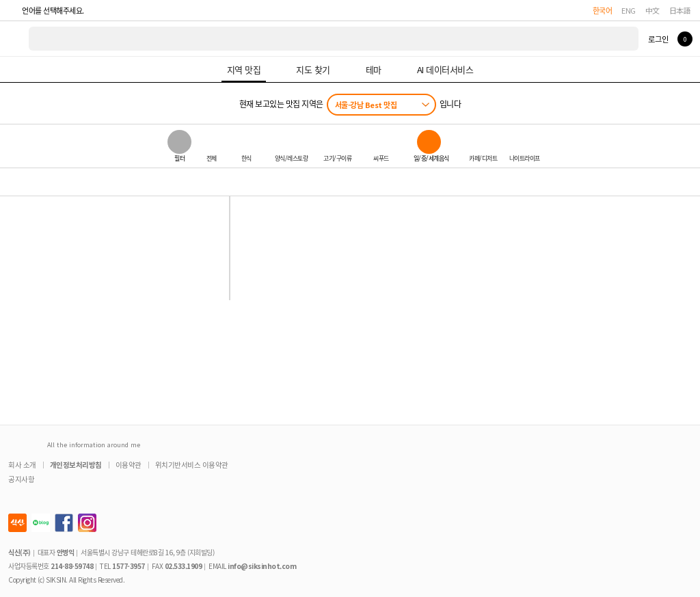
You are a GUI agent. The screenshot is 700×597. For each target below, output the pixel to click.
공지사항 (21, 479)
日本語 (680, 10)
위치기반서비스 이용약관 (192, 465)
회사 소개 (22, 465)
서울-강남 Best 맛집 (366, 105)
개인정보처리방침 (76, 465)
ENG (629, 10)
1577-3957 (129, 566)
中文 (652, 10)
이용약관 (129, 465)
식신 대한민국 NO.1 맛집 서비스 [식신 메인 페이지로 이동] (15, 39)
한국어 (603, 10)
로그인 (658, 39)
